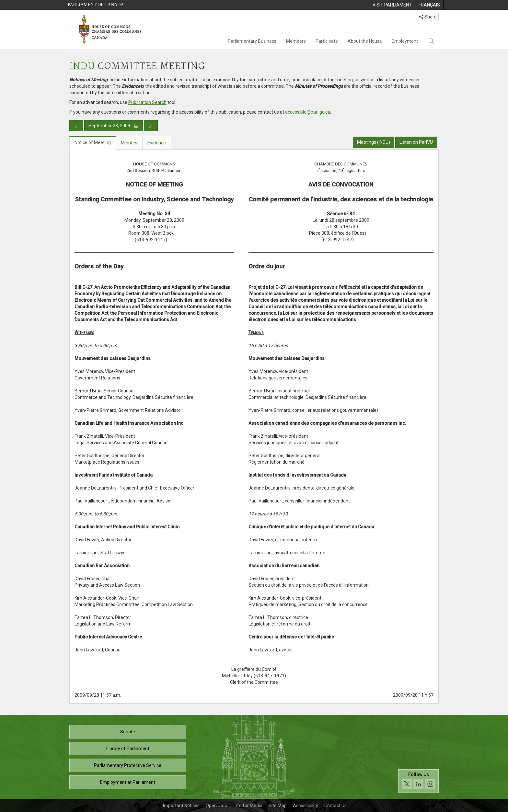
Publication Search (147, 102)
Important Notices (181, 806)
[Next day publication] (151, 126)
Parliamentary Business (252, 41)
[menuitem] (392, 5)
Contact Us (335, 806)
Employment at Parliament (128, 782)
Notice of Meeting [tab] (93, 142)
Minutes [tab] (129, 143)
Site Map (278, 806)
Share (428, 17)
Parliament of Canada (96, 5)
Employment (405, 41)
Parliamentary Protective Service (128, 765)
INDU (82, 67)
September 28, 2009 (114, 126)
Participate (327, 41)
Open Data (217, 806)
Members (296, 41)
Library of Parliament (128, 749)
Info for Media (248, 806)
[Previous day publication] (76, 126)
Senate (128, 732)
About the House (365, 41)
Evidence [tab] (157, 143)
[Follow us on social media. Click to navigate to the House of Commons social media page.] (418, 781)
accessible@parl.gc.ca (308, 112)
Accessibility (306, 806)
